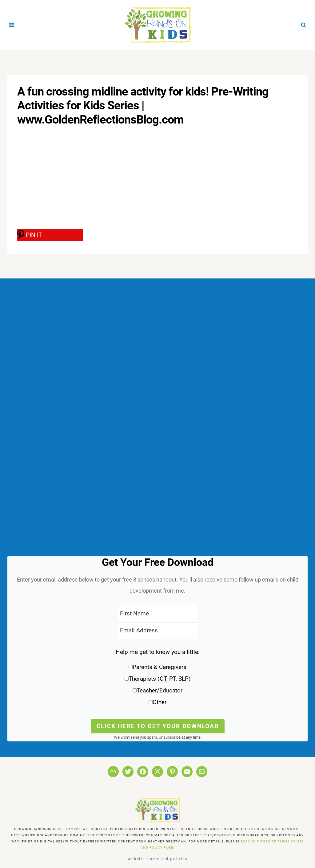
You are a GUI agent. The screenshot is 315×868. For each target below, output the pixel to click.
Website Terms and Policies (157, 858)
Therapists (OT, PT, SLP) (160, 679)
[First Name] (157, 613)
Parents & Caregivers (159, 667)
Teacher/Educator (159, 690)
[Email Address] (157, 631)
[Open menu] (12, 25)
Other (159, 702)
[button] (157, 679)
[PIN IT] (50, 235)
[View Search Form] (303, 25)
